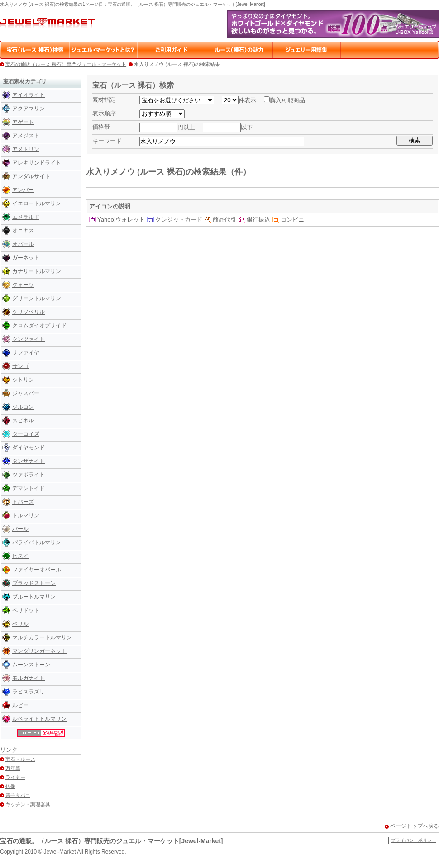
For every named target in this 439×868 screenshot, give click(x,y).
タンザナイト (29, 461)
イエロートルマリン (37, 203)
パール (20, 529)
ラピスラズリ (29, 692)
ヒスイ (20, 556)
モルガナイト (29, 678)
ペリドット (26, 610)
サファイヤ (26, 353)
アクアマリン (29, 108)
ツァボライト (29, 475)
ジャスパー (26, 393)
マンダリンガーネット (39, 651)
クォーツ (23, 285)
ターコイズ (26, 434)
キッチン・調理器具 (28, 804)
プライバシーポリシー (414, 840)
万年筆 (13, 768)
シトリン (23, 380)
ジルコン (23, 407)
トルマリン (26, 515)
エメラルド (26, 217)
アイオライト (29, 95)
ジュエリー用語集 (307, 50)
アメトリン (26, 149)
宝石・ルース (20, 759)
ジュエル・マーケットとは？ (104, 50)
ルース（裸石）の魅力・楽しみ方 (239, 50)
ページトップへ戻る (415, 826)
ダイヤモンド (29, 448)
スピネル (23, 420)
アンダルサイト (31, 176)
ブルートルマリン (34, 597)
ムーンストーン (31, 665)
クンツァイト (29, 339)
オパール (23, 244)
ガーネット (26, 258)
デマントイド (29, 488)
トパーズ (23, 502)
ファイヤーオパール (37, 570)
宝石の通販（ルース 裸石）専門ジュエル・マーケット (66, 64)
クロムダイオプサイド (39, 325)
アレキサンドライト (37, 163)
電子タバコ (18, 795)
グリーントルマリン (37, 298)
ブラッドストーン (34, 583)
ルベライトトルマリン (39, 719)
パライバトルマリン (37, 542)
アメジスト (26, 136)
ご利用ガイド (172, 50)
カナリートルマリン (37, 271)
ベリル (20, 624)
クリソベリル (29, 312)
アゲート (23, 122)
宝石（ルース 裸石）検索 (36, 50)
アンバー (23, 190)
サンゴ (20, 366)
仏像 (10, 786)
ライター (15, 777)
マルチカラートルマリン (42, 637)
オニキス (23, 231)
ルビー (20, 705)
